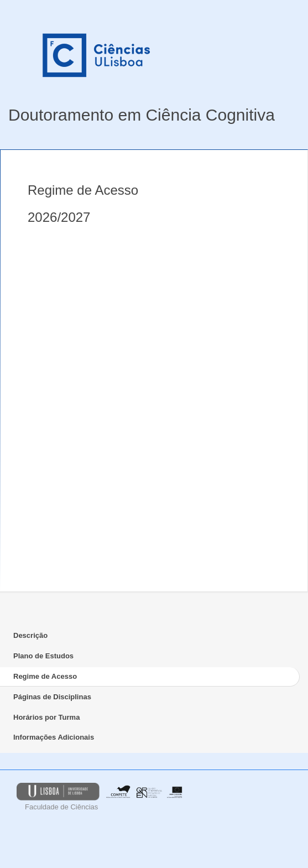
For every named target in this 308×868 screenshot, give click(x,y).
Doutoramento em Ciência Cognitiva (142, 115)
